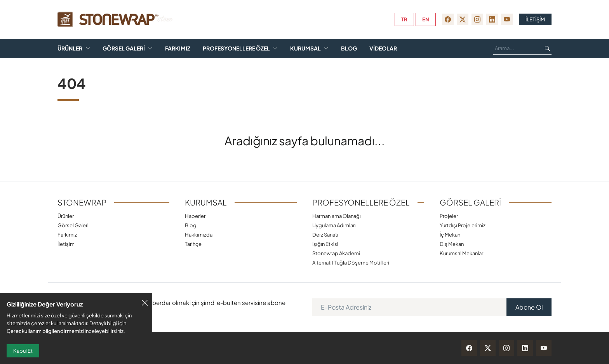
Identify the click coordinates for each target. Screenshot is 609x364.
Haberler (195, 216)
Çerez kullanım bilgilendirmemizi (45, 331)
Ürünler (70, 48)
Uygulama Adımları (334, 225)
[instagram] (477, 19)
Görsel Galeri (124, 48)
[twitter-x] (463, 19)
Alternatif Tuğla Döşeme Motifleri (351, 262)
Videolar (383, 48)
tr (404, 19)
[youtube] (507, 19)
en (426, 19)
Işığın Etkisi (325, 244)
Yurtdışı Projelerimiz (463, 225)
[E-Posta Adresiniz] (410, 307)
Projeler (449, 216)
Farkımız (178, 48)
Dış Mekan (452, 244)
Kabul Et (23, 351)
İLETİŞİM (535, 19)
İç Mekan (450, 234)
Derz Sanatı (325, 234)
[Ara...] (516, 49)
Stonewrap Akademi (336, 253)
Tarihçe (193, 244)
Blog (349, 48)
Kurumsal (305, 48)
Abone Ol (529, 307)
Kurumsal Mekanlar (461, 253)
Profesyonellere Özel (236, 48)
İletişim (66, 244)
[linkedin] (492, 19)
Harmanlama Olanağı (337, 216)
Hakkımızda (199, 234)
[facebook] (448, 19)
